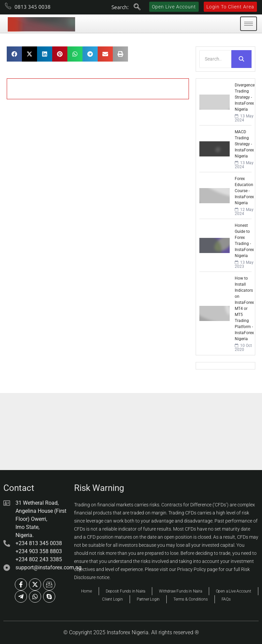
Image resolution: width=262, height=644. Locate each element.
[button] (14, 54)
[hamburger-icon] (249, 24)
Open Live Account (174, 7)
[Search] (215, 59)
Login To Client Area (230, 7)
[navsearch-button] (137, 7)
